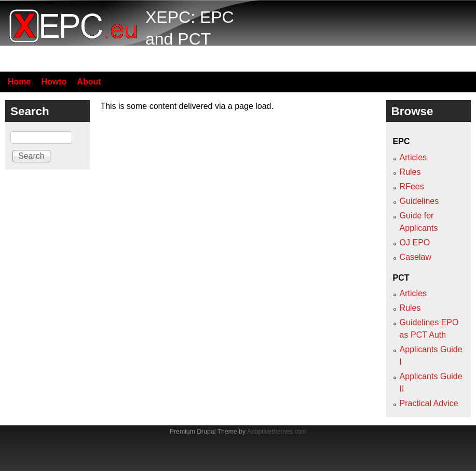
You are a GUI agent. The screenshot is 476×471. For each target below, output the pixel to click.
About (89, 82)
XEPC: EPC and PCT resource (190, 39)
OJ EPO (415, 243)
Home (19, 82)
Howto (54, 82)
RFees (412, 186)
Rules (410, 172)
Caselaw (416, 257)
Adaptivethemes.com (277, 432)
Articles (413, 157)
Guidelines (419, 201)
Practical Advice (429, 403)
